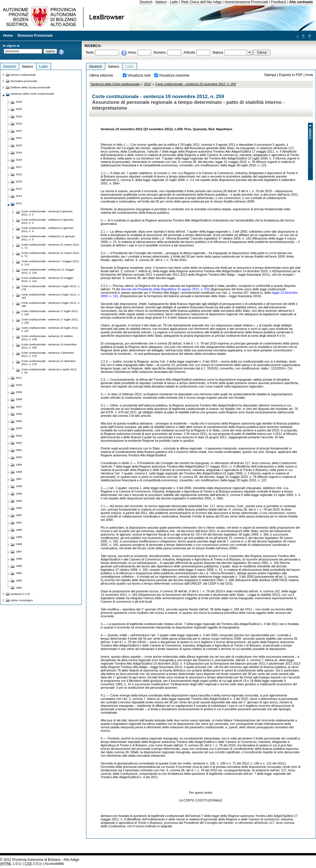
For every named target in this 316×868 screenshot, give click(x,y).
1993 (19, 508)
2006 (19, 414)
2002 (19, 443)
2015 (19, 181)
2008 (19, 399)
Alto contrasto (301, 2)
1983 (19, 580)
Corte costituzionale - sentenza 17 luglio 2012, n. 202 (50, 313)
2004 (19, 428)
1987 (19, 551)
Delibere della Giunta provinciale (30, 87)
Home (8, 36)
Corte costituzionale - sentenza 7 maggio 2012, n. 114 (50, 263)
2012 (147, 84)
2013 (19, 196)
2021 (19, 138)
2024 (19, 116)
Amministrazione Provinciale (246, 2)
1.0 (9, 864)
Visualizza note (139, 75)
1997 (19, 479)
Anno (132, 52)
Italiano (161, 2)
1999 (19, 465)
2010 (19, 385)
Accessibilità (54, 864)
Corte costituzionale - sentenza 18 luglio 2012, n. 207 (50, 329)
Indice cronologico (22, 600)
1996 (19, 486)
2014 (19, 189)
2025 (19, 109)
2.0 (31, 864)
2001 (19, 450)
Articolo (189, 52)
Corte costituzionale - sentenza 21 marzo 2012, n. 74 (50, 254)
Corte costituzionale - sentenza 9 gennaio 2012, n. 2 (47, 213)
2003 (19, 436)
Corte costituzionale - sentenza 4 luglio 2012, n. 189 (51, 304)
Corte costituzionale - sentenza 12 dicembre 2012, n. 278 (48, 363)
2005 (19, 421)
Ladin (174, 2)
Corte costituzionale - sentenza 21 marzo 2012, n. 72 (50, 246)
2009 (19, 392)
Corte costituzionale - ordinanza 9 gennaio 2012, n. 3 (47, 221)
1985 (19, 566)
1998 (19, 472)
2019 (19, 152)
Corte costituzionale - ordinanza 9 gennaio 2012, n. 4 (47, 229)
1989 (19, 537)
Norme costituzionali (23, 75)
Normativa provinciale (24, 81)
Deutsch (146, 2)
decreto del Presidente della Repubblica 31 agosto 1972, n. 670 (165, 289)
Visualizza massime (174, 75)
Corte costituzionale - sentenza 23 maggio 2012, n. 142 (47, 279)
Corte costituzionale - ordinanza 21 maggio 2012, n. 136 (48, 271)
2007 (19, 407)
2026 (19, 102)
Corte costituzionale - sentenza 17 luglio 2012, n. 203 (50, 321)
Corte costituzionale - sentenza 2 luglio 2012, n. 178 (51, 288)
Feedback (279, 2)
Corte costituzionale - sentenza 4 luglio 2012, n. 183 (51, 296)
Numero (160, 52)
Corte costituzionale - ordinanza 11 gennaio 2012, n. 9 (48, 238)
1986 (19, 559)
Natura (218, 52)
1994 (19, 501)
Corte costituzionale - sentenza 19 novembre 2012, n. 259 (196, 84)
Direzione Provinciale (35, 36)
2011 (19, 378)
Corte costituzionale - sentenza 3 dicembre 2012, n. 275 (48, 354)
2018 (19, 160)
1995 (19, 494)
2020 (19, 145)
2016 (19, 174)
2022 (19, 131)
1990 (19, 530)
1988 (19, 544)
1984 (19, 573)
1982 (19, 588)
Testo (90, 52)
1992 (19, 515)
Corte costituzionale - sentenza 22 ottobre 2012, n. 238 (47, 338)
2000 (19, 457)
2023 (19, 123)
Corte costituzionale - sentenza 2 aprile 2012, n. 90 (49, 371)
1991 (19, 522)
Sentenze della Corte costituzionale (115, 84)
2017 (19, 167)
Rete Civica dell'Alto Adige (202, 2)
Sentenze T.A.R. (20, 594)
